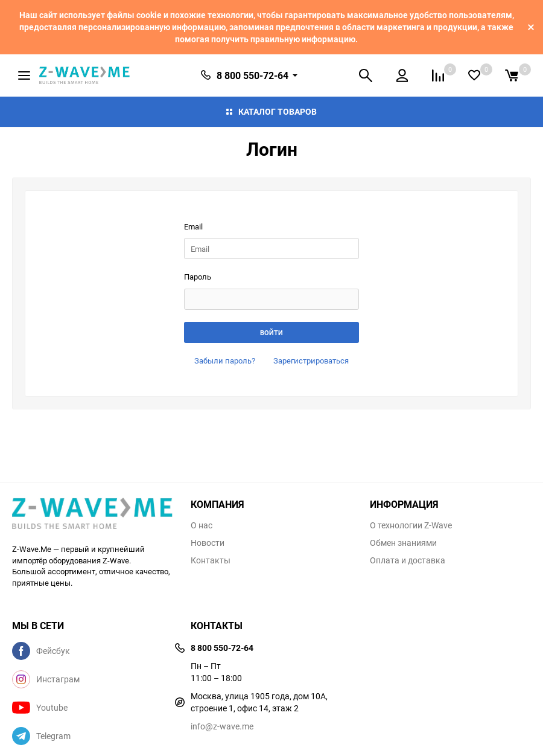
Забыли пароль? (225, 360)
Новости (208, 543)
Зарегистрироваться (311, 360)
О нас (202, 525)
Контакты (211, 560)
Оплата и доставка (408, 560)
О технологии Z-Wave (411, 525)
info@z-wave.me (222, 726)
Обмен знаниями (403, 543)
